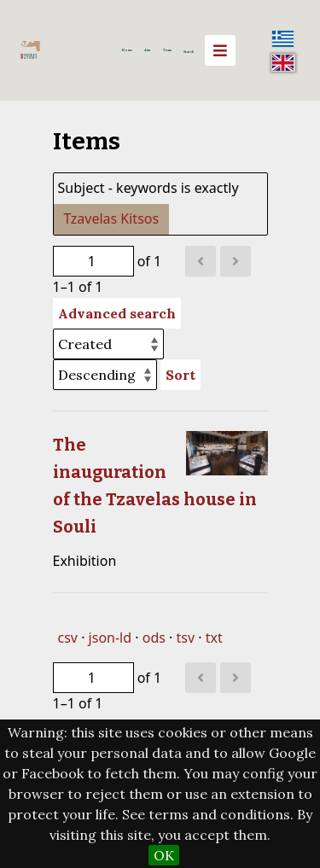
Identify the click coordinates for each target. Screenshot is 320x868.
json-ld (110, 638)
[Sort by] (108, 344)
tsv (186, 638)
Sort (180, 375)
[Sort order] (105, 375)
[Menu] (220, 50)
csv (68, 638)
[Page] (93, 261)
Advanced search (117, 313)
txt (214, 638)
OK (164, 855)
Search (189, 52)
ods (154, 638)
